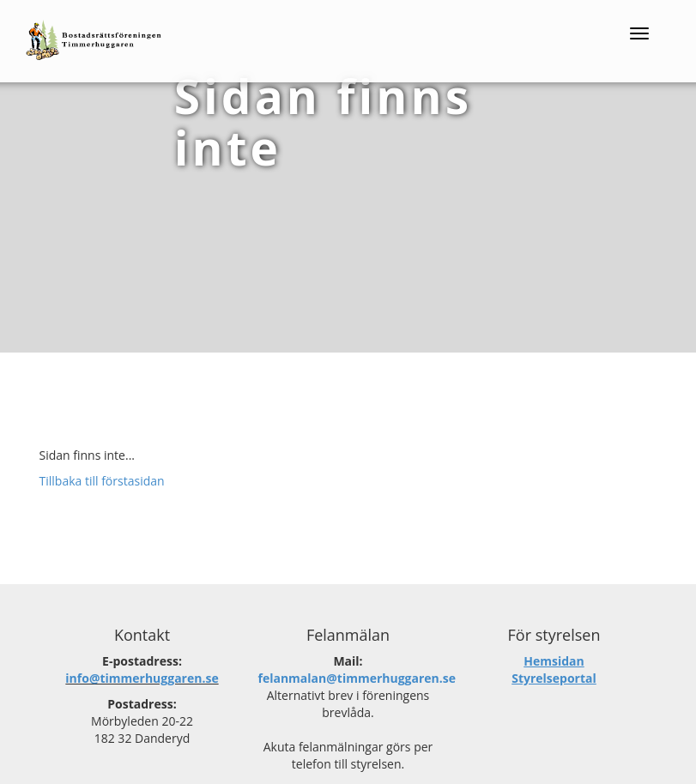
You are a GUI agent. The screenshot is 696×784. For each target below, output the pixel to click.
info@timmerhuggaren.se (142, 678)
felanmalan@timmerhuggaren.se (357, 678)
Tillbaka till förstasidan (102, 481)
